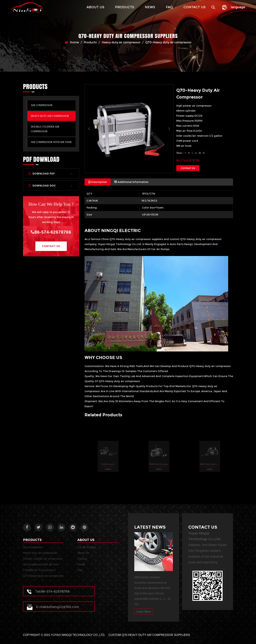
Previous (89, 129)
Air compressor (42, 105)
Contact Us (195, 7)
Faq (169, 7)
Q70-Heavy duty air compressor (43, 576)
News (150, 7)
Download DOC (51, 186)
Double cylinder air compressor (45, 129)
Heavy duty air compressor (121, 42)
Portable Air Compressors (39, 570)
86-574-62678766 (51, 232)
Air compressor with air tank (51, 142)
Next (169, 129)
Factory (82, 559)
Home (74, 42)
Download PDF (51, 174)
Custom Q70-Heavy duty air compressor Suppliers (149, 635)
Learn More (144, 612)
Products (125, 7)
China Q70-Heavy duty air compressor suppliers (132, 239)
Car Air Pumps (87, 547)
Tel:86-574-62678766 (48, 592)
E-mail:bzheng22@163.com (53, 607)
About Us (95, 7)
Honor (81, 564)
